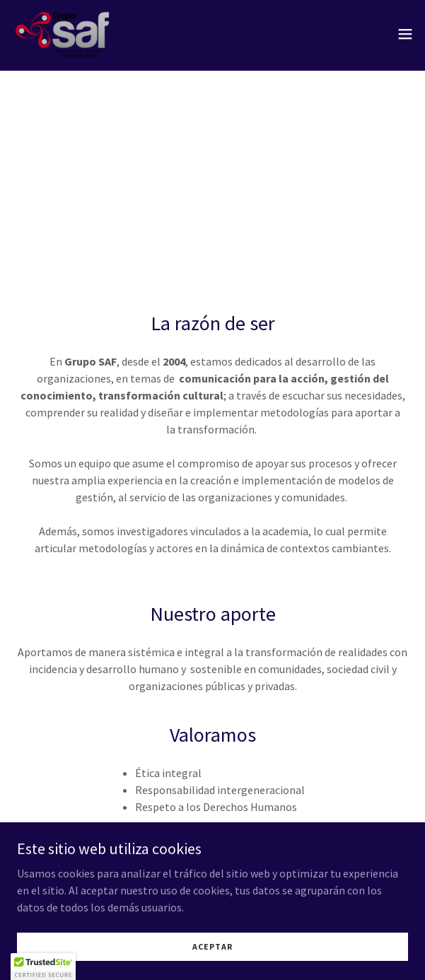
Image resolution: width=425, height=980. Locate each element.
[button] (405, 34)
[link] (63, 34)
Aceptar (212, 956)
